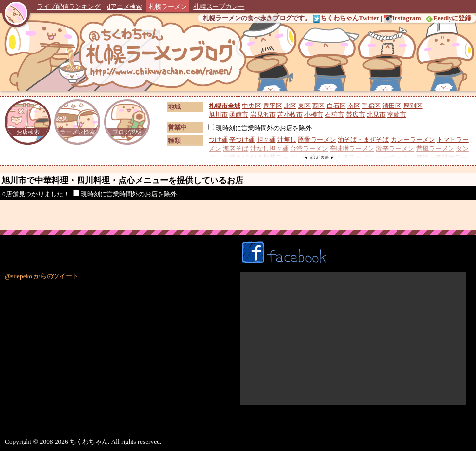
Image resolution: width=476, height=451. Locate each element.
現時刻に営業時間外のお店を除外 (260, 128)
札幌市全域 (225, 106)
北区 (290, 106)
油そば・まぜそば (363, 140)
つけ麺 (218, 140)
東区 (304, 106)
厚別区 (413, 106)
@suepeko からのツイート (42, 276)
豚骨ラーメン (317, 140)
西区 (318, 106)
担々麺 (266, 140)
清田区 (392, 106)
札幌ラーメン (168, 7)
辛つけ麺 (242, 140)
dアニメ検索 (125, 7)
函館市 (239, 115)
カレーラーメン (413, 140)
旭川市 (218, 115)
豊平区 (273, 106)
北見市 (376, 115)
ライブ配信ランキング (69, 7)
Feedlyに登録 (448, 18)
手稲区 (371, 106)
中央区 (251, 106)
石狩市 (334, 115)
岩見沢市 (263, 115)
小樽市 (314, 115)
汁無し (287, 140)
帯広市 (356, 115)
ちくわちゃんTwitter (346, 18)
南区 (354, 106)
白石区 (336, 106)
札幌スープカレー (219, 7)
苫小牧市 (290, 115)
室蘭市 (397, 115)
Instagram (402, 18)
